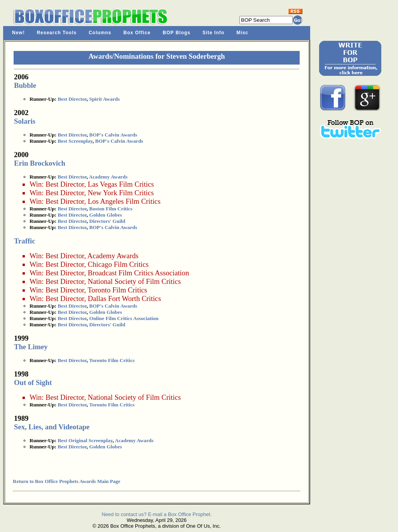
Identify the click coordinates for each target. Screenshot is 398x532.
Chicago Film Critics (118, 264)
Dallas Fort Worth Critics (124, 298)
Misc (242, 33)
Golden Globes (106, 215)
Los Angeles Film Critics (124, 201)
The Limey (31, 347)
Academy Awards (108, 177)
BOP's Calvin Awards (113, 135)
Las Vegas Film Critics (121, 184)
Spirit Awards (105, 99)
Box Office (137, 33)
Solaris (25, 121)
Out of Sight (33, 382)
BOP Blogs (177, 33)
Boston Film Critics (111, 209)
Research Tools (57, 33)
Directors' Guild (107, 221)
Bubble (25, 85)
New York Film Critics (121, 193)
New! (18, 33)
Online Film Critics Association (124, 318)
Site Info (213, 33)
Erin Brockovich (40, 163)
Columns (100, 33)
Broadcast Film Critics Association (139, 273)
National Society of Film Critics (134, 281)
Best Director (72, 99)
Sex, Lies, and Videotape (52, 427)
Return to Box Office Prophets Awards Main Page (66, 481)
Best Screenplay (75, 141)
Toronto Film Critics (117, 290)
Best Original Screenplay (85, 440)
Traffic (25, 241)
